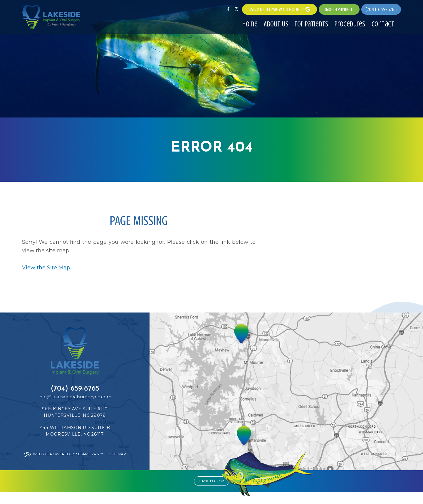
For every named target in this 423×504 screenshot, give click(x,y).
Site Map (118, 454)
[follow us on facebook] (228, 9)
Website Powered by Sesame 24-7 (64, 454)
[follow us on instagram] (236, 9)
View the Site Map (46, 268)
